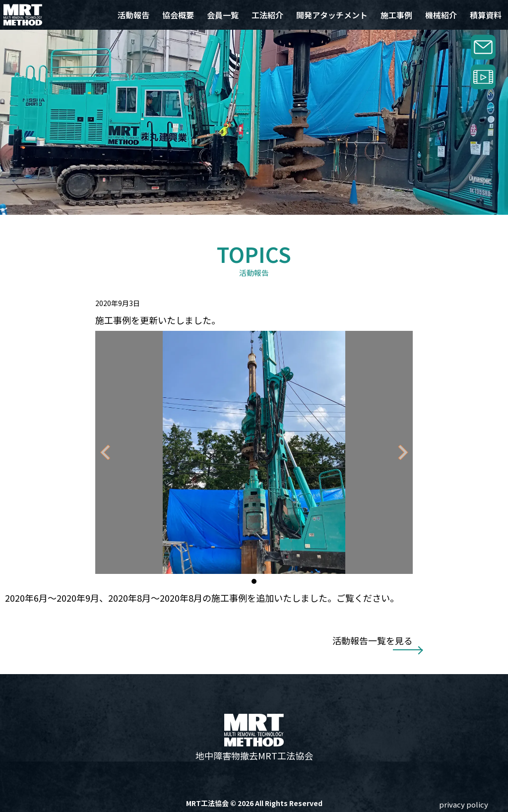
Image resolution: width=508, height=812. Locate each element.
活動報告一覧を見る (373, 640)
